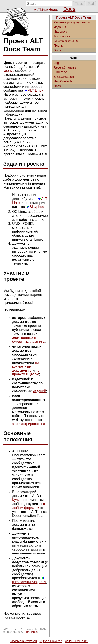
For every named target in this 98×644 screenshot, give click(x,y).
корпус (9, 71)
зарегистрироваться (29, 424)
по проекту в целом (26, 372)
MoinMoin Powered (24, 641)
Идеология (62, 32)
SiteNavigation (64, 77)
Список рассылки (66, 41)
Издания (60, 27)
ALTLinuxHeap (45, 10)
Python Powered (51, 641)
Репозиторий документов (72, 22)
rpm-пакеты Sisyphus (29, 582)
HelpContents (63, 81)
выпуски (10, 98)
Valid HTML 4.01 (76, 641)
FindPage (60, 72)
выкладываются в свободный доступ (27, 547)
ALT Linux (36, 91)
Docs (69, 9)
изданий (39, 391)
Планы (59, 46)
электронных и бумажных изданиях (29, 340)
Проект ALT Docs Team (73, 17)
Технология (62, 36)
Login (57, 63)
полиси (9, 617)
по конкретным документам (26, 366)
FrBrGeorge (30, 632)
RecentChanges (65, 67)
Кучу (16, 500)
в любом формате (29, 506)
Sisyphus (37, 207)
